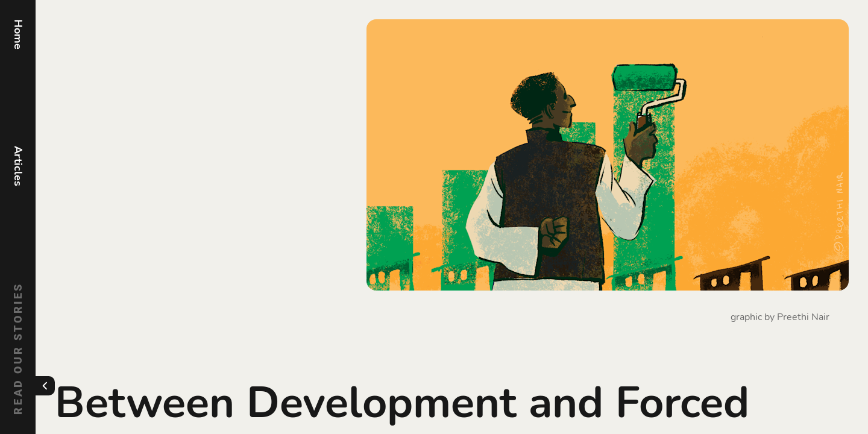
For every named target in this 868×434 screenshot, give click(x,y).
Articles (18, 166)
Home (18, 34)
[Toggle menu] (45, 386)
